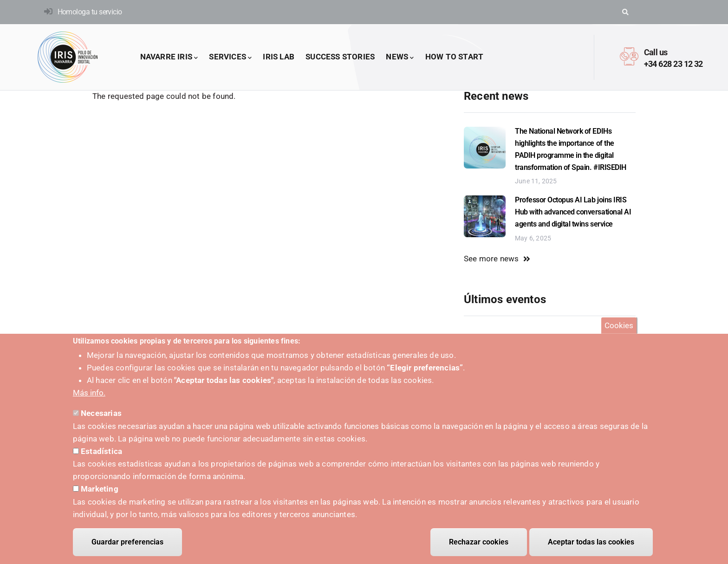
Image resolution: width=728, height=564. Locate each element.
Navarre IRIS (169, 57)
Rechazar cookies (479, 542)
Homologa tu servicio (90, 12)
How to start (454, 57)
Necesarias (101, 414)
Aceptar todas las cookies (591, 542)
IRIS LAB (279, 57)
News (400, 57)
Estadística (101, 451)
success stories (340, 57)
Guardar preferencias (127, 542)
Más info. (89, 393)
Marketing (100, 489)
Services (230, 57)
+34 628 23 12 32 (673, 64)
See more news (491, 259)
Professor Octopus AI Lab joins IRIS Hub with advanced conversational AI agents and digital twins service (573, 212)
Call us (656, 52)
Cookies (619, 325)
